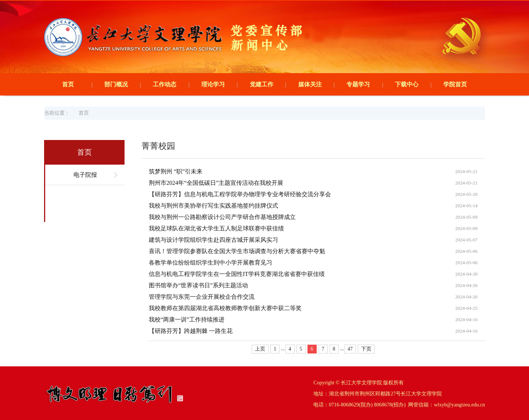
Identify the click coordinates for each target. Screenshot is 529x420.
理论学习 (213, 84)
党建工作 (262, 84)
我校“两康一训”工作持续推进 (187, 320)
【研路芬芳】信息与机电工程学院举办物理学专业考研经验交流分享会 (240, 194)
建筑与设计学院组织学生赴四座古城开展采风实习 (213, 240)
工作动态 (165, 84)
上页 (260, 349)
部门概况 (116, 84)
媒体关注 (310, 84)
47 (350, 349)
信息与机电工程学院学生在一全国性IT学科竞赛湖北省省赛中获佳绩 (237, 274)
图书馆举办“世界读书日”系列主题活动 (198, 285)
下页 (366, 349)
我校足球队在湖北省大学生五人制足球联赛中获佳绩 (216, 228)
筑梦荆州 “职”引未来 (176, 171)
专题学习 (358, 84)
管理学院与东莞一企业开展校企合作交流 (202, 297)
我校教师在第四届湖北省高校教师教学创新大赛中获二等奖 (225, 308)
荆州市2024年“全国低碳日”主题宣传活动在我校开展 (216, 183)
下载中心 (407, 84)
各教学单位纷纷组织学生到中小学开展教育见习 (210, 263)
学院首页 (455, 84)
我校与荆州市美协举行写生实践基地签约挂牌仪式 (213, 206)
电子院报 (85, 175)
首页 (68, 84)
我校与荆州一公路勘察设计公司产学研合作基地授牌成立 (222, 217)
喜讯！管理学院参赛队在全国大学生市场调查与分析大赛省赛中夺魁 (237, 251)
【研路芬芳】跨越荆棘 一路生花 (191, 331)
